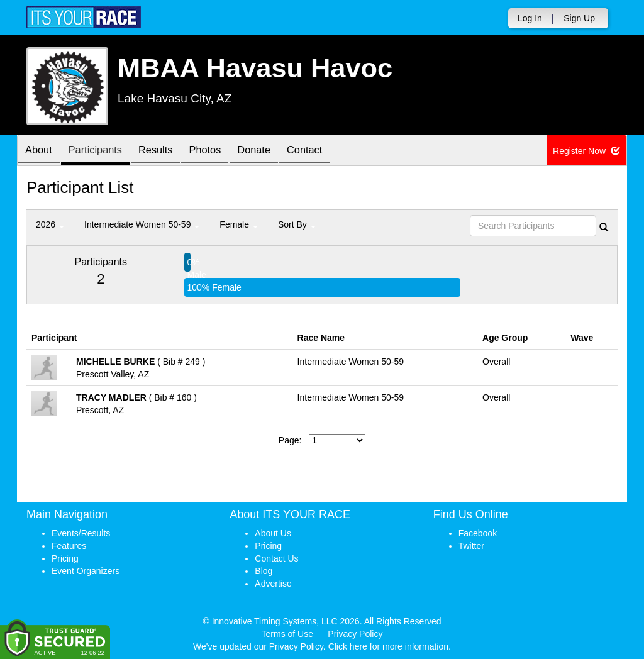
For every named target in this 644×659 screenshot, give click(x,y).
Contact (331, 151)
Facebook (478, 533)
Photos (222, 151)
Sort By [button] (297, 224)
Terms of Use (287, 634)
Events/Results (81, 533)
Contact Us (276, 558)
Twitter (471, 546)
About (41, 151)
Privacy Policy (355, 634)
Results (168, 151)
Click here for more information (388, 646)
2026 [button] (50, 224)
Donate (275, 151)
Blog (264, 571)
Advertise (273, 584)
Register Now (586, 151)
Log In (530, 18)
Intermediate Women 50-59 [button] (142, 224)
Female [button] (239, 224)
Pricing (65, 558)
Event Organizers (86, 571)
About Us (273, 533)
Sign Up (579, 18)
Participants (103, 151)
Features (69, 546)
